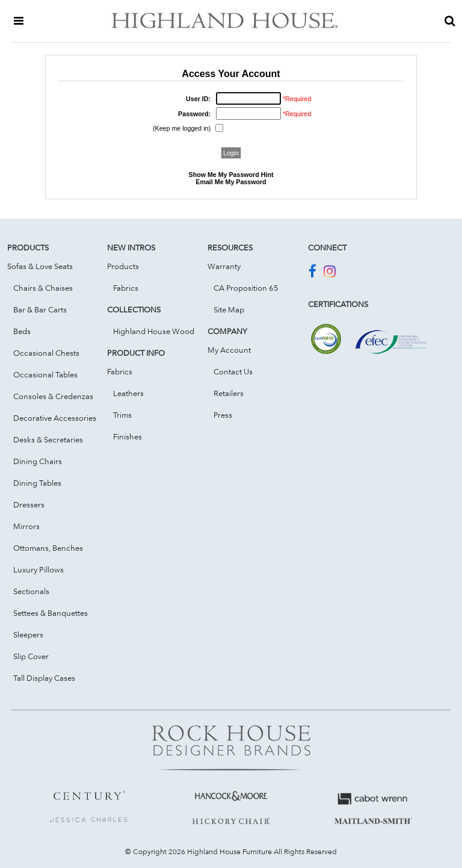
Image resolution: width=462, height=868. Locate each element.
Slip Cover (31, 656)
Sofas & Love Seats (40, 266)
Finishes (128, 436)
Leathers (128, 393)
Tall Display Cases (44, 678)
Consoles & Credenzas (53, 396)
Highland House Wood (154, 331)
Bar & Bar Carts (40, 309)
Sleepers (28, 634)
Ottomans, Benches (48, 548)
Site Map (229, 309)
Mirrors (26, 526)
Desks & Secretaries (48, 439)
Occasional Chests (46, 353)
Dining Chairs (38, 461)
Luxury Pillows (38, 569)
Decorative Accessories (55, 418)
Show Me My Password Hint (231, 175)
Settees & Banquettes (51, 613)
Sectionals (31, 591)
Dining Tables (37, 483)
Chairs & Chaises (43, 288)
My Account (229, 350)
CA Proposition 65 (246, 288)
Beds (22, 331)
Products (123, 266)
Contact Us (233, 371)
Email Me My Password (231, 182)
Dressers (29, 504)
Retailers (229, 393)
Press (223, 415)
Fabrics (126, 288)
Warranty (224, 266)
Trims (122, 415)
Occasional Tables (45, 374)
